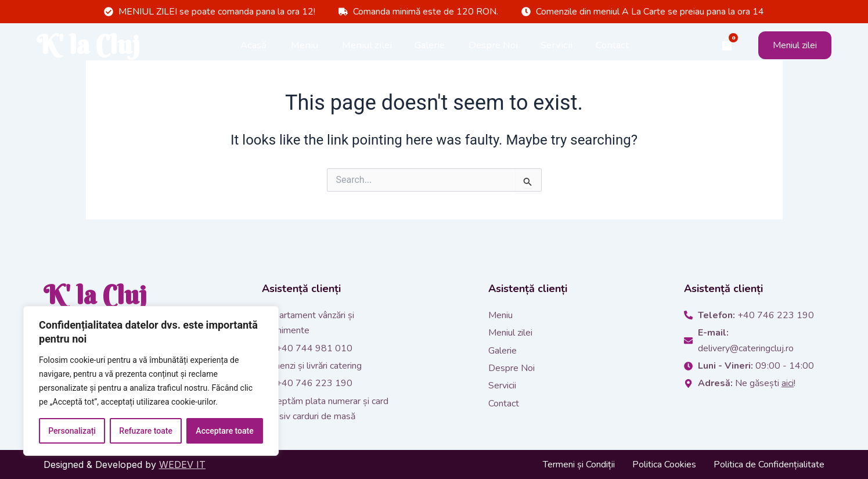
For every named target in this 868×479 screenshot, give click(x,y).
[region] (151, 381)
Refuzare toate (146, 431)
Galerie (430, 46)
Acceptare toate (224, 431)
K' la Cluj (95, 46)
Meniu (305, 46)
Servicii (557, 46)
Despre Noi (493, 46)
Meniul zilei (367, 46)
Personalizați (72, 431)
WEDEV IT (182, 464)
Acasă (253, 46)
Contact (612, 46)
